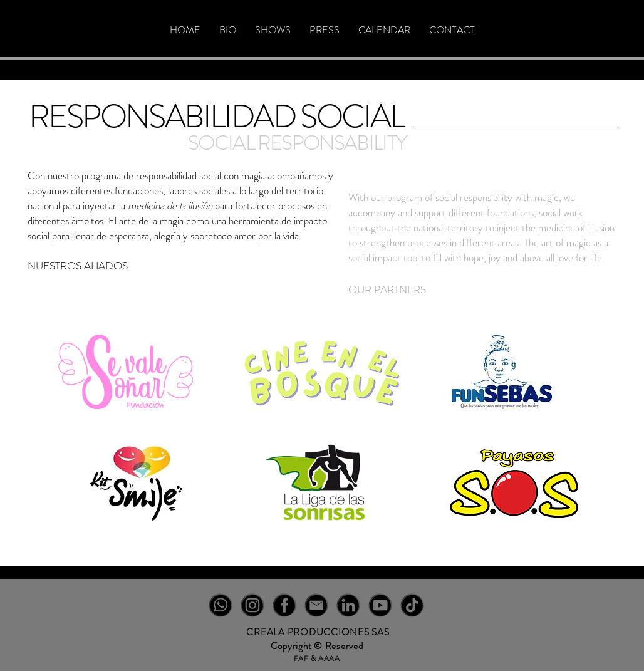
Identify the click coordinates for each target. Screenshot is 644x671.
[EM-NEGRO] (316, 605)
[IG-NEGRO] (252, 605)
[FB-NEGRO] (284, 605)
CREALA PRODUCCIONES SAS (318, 632)
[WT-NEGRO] (221, 605)
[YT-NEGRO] (380, 605)
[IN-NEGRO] (348, 605)
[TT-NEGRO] (412, 605)
